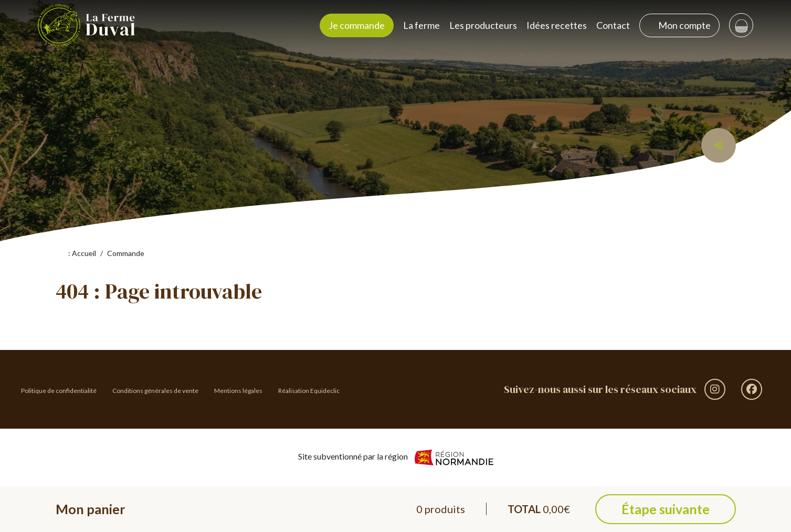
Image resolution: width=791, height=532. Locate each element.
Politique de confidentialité (59, 391)
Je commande (357, 25)
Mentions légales (238, 391)
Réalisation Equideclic (309, 391)
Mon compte (679, 25)
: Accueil (77, 253)
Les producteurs (483, 25)
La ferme (421, 25)
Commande (126, 253)
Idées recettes (557, 25)
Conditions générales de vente (155, 391)
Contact (613, 25)
